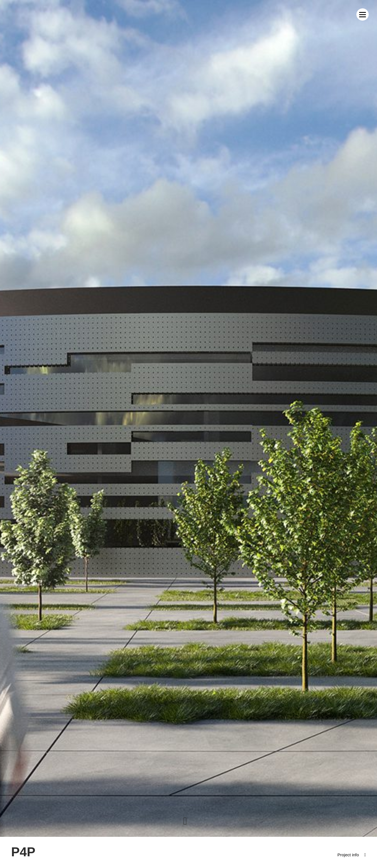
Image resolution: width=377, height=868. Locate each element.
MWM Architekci (30, 14)
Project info (348, 855)
